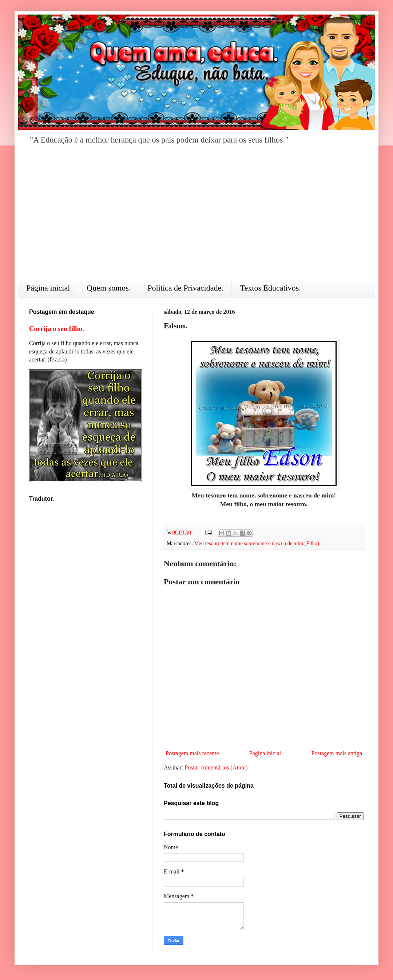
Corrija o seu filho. (57, 329)
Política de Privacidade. (185, 288)
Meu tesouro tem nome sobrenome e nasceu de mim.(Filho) (257, 543)
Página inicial (48, 288)
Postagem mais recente (192, 753)
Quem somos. (109, 288)
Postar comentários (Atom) (216, 767)
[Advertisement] (196, 217)
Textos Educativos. (271, 288)
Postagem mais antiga (337, 753)
